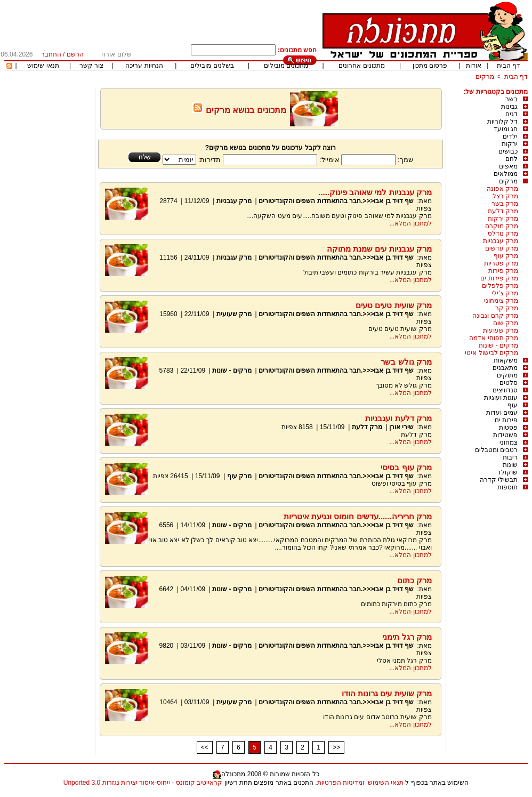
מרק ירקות (503, 219)
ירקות (510, 144)
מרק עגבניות (501, 241)
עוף (513, 405)
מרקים (485, 77)
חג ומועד (506, 129)
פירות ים (506, 420)
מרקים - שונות (498, 345)
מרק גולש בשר (406, 362)
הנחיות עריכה (144, 66)
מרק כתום (414, 580)
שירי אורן (401, 427)
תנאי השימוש (386, 783)
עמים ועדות (502, 413)
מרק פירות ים (499, 278)
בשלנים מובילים (212, 66)
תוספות (507, 487)
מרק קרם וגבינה (495, 316)
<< (205, 747)
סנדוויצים (505, 390)
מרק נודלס (503, 234)
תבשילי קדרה (499, 480)
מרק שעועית (501, 331)
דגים (511, 114)
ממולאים (506, 174)
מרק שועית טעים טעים (394, 305)
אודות (474, 66)
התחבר (51, 54)
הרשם (75, 54)
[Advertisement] (50, 248)
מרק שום (506, 323)
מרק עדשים (502, 248)
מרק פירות (503, 271)
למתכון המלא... (410, 223)
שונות (510, 465)
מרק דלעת (503, 211)
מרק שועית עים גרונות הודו (387, 693)
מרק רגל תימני (407, 637)
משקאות (506, 360)
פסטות (508, 428)
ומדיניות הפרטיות (341, 783)
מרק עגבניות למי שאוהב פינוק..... (375, 192)
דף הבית (509, 66)
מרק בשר (505, 204)
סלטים (509, 383)
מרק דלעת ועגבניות (398, 418)
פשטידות (505, 435)
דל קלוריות (502, 122)
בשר (511, 99)
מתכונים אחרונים (361, 66)
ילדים (510, 136)
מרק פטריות (501, 263)
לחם (511, 159)
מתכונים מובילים (286, 66)
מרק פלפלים (500, 286)
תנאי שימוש (43, 66)
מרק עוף (506, 256)
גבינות (509, 107)
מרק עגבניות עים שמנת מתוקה (379, 249)
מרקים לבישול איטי (491, 353)
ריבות (510, 457)
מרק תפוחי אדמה (494, 338)
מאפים (508, 166)
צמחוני (509, 442)
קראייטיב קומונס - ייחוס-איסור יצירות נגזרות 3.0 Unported (143, 783)
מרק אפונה (502, 189)
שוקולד (507, 472)
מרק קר (507, 308)
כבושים (508, 151)
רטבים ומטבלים (496, 450)
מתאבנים (505, 368)
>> (336, 747)
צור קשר (91, 66)
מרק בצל (505, 196)
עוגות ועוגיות (501, 398)
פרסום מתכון (430, 66)
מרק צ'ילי (505, 293)
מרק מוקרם (502, 226)
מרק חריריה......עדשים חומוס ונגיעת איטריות (358, 516)
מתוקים (507, 375)
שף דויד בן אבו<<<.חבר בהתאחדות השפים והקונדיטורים (336, 201)
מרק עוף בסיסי (406, 467)
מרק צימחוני (501, 301)
